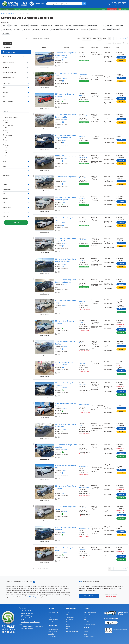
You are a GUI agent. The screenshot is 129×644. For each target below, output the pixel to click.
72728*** (65, 223)
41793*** (64, 409)
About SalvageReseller (90, 612)
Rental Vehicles (106, 29)
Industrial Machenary (72, 631)
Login (85, 634)
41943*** (65, 78)
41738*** (64, 532)
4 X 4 (102, 25)
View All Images (44, 67)
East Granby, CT (83, 116)
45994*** (65, 450)
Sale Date (87, 39)
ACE (5, 148)
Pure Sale (116, 29)
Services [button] (38, 9)
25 (99, 39)
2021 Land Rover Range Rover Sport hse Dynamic (65, 198)
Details (121, 60)
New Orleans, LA (83, 343)
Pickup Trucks (70, 617)
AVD (5, 153)
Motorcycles (69, 619)
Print (125, 43)
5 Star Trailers (8, 135)
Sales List (51, 634)
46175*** (64, 553)
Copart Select (14, 25)
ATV (5, 150)
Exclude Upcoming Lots (9, 73)
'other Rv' (6, 120)
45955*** (65, 491)
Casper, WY (82, 363)
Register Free (111, 597)
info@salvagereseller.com (30, 622)
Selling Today (55, 29)
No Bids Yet (64, 29)
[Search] (84, 4)
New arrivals (6, 33)
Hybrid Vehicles (95, 29)
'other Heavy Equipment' (10, 118)
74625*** (65, 140)
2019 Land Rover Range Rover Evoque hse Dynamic (65, 260)
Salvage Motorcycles (46, 25)
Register (86, 632)
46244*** (65, 347)
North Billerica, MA (84, 487)
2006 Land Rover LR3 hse (64, 362)
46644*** (65, 58)
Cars (67, 612)
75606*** (65, 264)
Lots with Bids (74, 29)
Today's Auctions (53, 629)
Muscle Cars (84, 29)
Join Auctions (88, 596)
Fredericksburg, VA (84, 528)
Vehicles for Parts (93, 25)
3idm (5, 130)
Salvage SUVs (34, 25)
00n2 (5, 123)
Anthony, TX (82, 54)
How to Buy (52, 615)
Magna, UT (82, 198)
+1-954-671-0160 (119, 3)
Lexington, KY (83, 508)
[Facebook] (5, 632)
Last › (125, 39)
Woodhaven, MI (83, 219)
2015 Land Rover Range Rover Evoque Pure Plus (65, 116)
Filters (108, 43)
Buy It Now (6, 67)
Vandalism (36, 29)
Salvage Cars (24, 25)
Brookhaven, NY (83, 384)
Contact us (51, 622)
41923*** (64, 365)
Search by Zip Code (8, 62)
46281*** (65, 159)
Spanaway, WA (83, 75)
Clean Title (109, 25)
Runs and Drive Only (9, 78)
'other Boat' (7, 115)
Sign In (104, 9)
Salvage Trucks (59, 25)
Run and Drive (119, 25)
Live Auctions (84, 60)
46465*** (65, 512)
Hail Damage (27, 29)
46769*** (65, 99)
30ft (5, 128)
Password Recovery (89, 636)
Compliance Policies (89, 624)
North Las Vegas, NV (84, 405)
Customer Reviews (89, 615)
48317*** (64, 202)
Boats (68, 624)
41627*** (64, 388)
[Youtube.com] (14, 632)
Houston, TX (82, 95)
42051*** (65, 120)
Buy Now (68, 25)
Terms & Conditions (89, 622)
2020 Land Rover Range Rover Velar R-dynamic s (66, 54)
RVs (67, 629)
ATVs (68, 622)
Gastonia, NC (82, 302)
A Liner (6, 145)
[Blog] (11, 632)
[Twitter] (3, 632)
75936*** (65, 285)
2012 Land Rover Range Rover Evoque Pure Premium (65, 137)
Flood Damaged (7, 29)
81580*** (65, 182)
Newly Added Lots (8, 57)
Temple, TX (82, 322)
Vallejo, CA (82, 137)
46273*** (65, 305)
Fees (85, 619)
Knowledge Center (53, 612)
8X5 (5, 140)
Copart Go (5, 25)
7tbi (5, 138)
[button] (8, 9)
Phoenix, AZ (82, 549)
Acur (5, 155)
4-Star (6, 133)
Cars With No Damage (80, 25)
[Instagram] (8, 632)
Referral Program (53, 619)
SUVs (68, 615)
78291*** (64, 243)
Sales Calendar (53, 632)
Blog (85, 617)
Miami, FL (81, 425)
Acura (5, 158)
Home (3, 13)
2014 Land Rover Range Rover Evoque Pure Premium (65, 281)
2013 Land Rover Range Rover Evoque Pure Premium (65, 240)
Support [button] (29, 9)
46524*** (65, 470)
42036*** (65, 429)
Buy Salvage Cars (13, 13)
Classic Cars (45, 29)
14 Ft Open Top (8, 125)
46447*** (65, 326)
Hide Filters (26, 39)
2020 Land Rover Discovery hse (66, 156)
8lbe (5, 143)
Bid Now (121, 57)
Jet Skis (68, 627)
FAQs (50, 617)
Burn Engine (17, 29)
